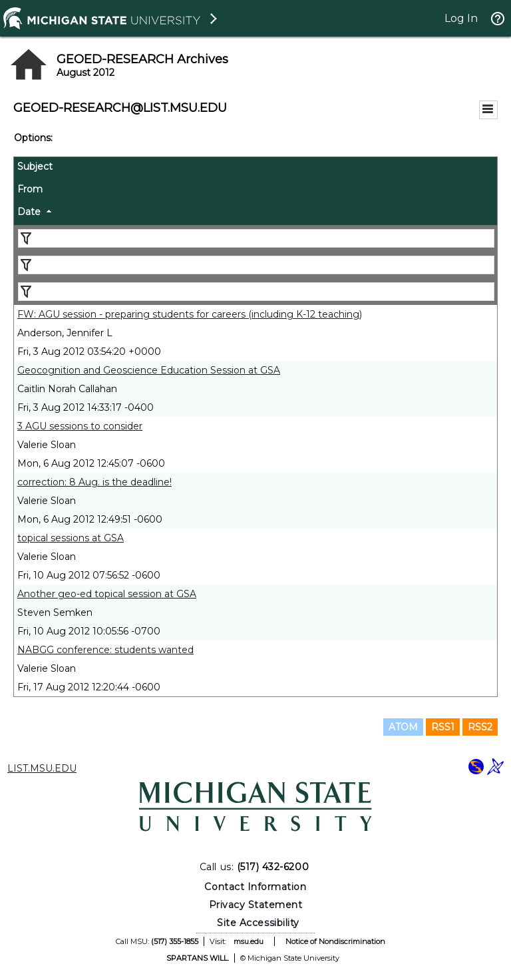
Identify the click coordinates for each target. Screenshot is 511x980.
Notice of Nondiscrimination (335, 941)
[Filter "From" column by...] (256, 265)
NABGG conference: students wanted (105, 650)
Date (29, 212)
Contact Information (255, 887)
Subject (35, 166)
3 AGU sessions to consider (80, 426)
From (30, 189)
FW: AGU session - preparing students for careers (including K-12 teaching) (190, 314)
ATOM (403, 727)
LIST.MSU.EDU (42, 768)
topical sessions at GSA (71, 538)
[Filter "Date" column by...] (256, 292)
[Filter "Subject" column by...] (256, 238)
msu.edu (249, 941)
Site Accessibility (258, 923)
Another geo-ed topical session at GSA (107, 594)
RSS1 (443, 727)
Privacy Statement (256, 905)
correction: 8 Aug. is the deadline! (94, 482)
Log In (461, 18)
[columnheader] (255, 168)
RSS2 (480, 727)
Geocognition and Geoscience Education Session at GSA (149, 370)
